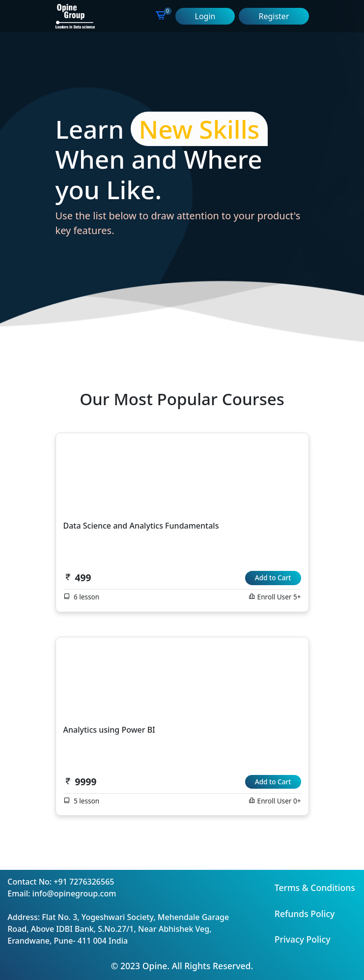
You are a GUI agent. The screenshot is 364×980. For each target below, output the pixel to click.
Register (274, 16)
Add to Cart (273, 578)
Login (205, 16)
